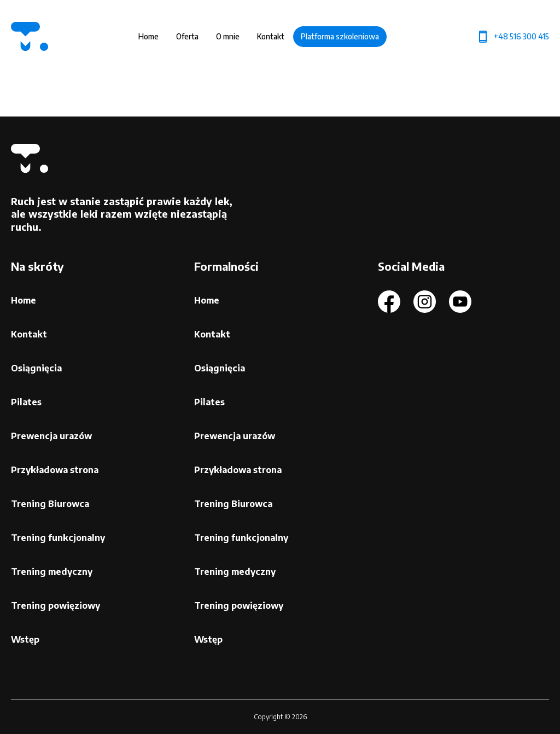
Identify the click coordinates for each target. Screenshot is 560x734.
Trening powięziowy (56, 605)
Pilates (26, 402)
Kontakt (271, 36)
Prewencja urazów (51, 436)
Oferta (187, 36)
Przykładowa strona (55, 470)
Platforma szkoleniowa (340, 36)
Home (148, 36)
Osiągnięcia (36, 368)
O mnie (228, 36)
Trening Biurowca (50, 504)
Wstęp (25, 639)
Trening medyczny (52, 572)
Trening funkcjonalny (58, 538)
